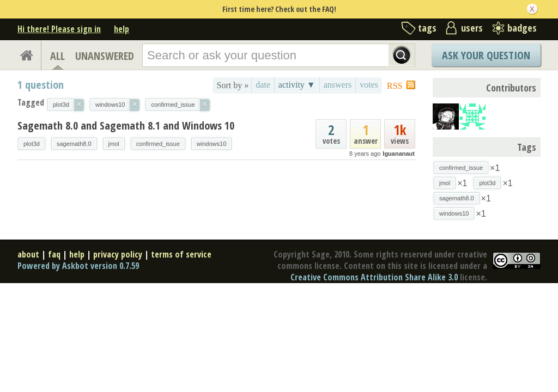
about (28, 254)
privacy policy (118, 254)
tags (427, 28)
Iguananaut (399, 154)
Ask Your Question (486, 55)
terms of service (181, 254)
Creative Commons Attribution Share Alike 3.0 (374, 277)
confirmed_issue (158, 144)
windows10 (211, 144)
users (472, 28)
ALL (57, 56)
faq (54, 254)
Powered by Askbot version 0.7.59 (78, 266)
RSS (395, 86)
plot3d (32, 144)
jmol (114, 144)
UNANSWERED (105, 56)
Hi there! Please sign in (59, 29)
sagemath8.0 (74, 144)
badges (522, 28)
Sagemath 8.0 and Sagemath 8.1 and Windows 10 (126, 125)
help (122, 29)
